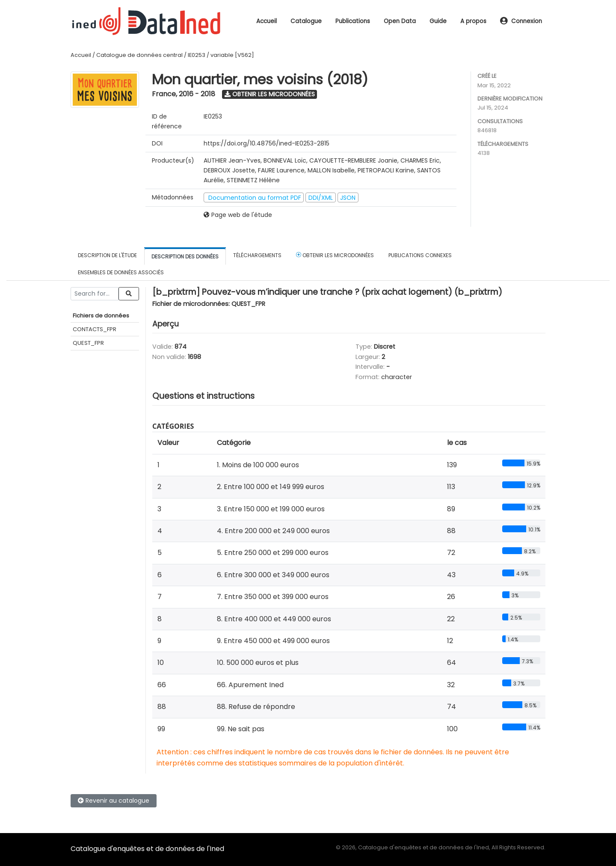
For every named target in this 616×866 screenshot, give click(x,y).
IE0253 (197, 55)
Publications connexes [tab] (420, 255)
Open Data (400, 21)
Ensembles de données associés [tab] (121, 272)
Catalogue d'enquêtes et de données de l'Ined (147, 849)
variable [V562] (232, 55)
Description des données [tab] (185, 257)
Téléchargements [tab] (257, 255)
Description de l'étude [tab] (107, 255)
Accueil (267, 21)
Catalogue (306, 21)
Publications (353, 21)
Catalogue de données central (139, 55)
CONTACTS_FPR (95, 329)
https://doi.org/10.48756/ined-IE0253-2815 (267, 143)
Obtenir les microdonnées (270, 94)
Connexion (521, 21)
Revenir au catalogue (114, 801)
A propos (473, 21)
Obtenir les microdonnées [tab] (335, 255)
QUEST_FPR (88, 343)
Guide (438, 21)
